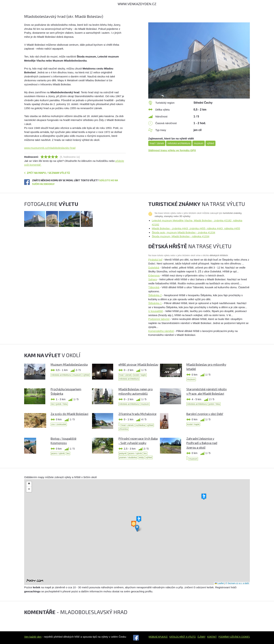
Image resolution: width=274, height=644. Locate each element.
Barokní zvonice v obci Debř (205, 414)
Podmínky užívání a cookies (234, 637)
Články (201, 637)
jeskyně (123, 453)
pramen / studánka (128, 457)
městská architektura (179, 143)
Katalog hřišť (177, 637)
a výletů (191, 637)
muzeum (199, 143)
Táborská (154, 287)
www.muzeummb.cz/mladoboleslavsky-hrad (50, 148)
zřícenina (124, 429)
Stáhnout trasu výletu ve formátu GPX (172, 150)
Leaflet (219, 583)
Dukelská (154, 268)
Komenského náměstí (161, 331)
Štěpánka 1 (155, 303)
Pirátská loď (155, 260)
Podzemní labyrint (159, 319)
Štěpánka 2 (155, 295)
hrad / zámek (157, 143)
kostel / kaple (140, 375)
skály (141, 457)
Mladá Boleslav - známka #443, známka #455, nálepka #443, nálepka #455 (196, 228)
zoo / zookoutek (59, 424)
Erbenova (154, 275)
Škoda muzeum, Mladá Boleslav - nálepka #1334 (181, 236)
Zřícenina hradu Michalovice (137, 414)
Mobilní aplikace (158, 637)
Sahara (153, 279)
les (53, 404)
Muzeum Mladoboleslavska (69, 364)
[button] (137, 528)
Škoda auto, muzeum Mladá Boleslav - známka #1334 (183, 232)
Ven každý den (33, 637)
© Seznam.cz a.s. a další (237, 583)
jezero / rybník (58, 453)
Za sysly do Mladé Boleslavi (69, 414)
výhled (210, 143)
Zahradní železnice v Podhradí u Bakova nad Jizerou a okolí (202, 443)
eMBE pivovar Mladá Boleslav (138, 364)
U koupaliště (156, 311)
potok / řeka (62, 404)
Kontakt (212, 637)
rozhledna (140, 425)
